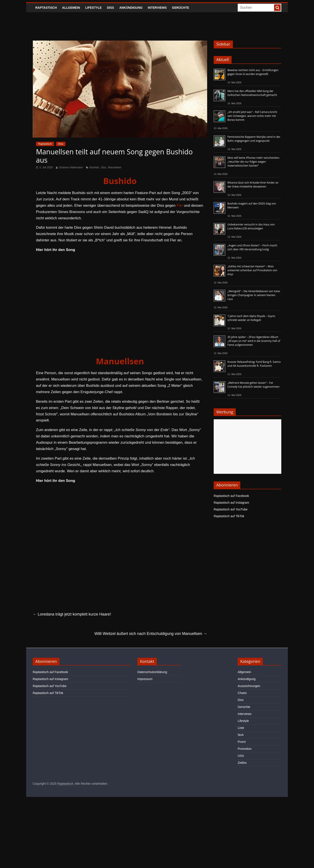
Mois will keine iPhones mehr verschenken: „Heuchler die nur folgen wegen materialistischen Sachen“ (254, 162)
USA (241, 756)
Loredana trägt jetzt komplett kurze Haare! (72, 614)
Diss (110, 8)
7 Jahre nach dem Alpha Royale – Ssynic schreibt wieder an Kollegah (251, 318)
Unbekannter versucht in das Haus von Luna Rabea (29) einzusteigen (251, 226)
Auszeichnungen (249, 686)
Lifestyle (93, 8)
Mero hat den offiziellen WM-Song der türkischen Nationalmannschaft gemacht (252, 93)
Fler (180, 205)
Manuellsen (115, 167)
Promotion (245, 749)
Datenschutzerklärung (152, 672)
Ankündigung (131, 8)
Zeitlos (242, 763)
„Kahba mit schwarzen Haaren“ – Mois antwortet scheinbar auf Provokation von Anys (252, 270)
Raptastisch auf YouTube (231, 509)
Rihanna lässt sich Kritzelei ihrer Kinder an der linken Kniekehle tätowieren (253, 185)
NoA (241, 735)
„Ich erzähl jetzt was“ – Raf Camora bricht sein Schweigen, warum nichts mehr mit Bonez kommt (252, 116)
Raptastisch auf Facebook (231, 496)
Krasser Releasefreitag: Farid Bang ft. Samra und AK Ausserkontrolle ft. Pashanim (254, 364)
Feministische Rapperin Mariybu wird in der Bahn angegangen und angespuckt (254, 139)
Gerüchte (181, 8)
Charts (242, 693)
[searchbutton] (277, 8)
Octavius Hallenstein (71, 167)
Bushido (94, 167)
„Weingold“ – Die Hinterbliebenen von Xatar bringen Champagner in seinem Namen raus (254, 295)
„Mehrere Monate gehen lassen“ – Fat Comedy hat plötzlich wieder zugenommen (253, 385)
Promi (242, 742)
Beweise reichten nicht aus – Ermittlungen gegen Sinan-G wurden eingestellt (253, 72)
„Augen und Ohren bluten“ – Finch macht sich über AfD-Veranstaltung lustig (252, 247)
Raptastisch (46, 8)
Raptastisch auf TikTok (229, 516)
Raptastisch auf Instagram (231, 503)
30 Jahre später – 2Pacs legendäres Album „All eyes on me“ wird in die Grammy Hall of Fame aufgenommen (254, 341)
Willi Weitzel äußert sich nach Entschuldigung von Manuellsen (151, 634)
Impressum (145, 679)
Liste (241, 728)
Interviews (157, 8)
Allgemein (71, 8)
